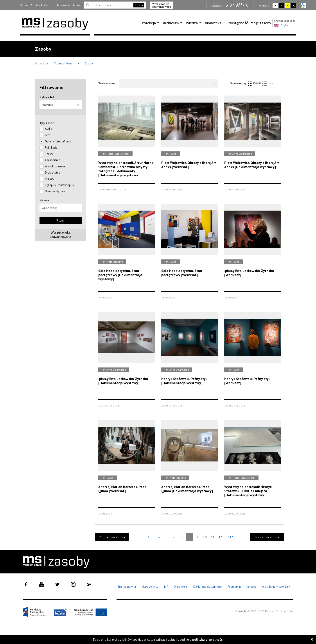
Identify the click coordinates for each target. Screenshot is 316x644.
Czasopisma (53, 160)
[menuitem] (151, 23)
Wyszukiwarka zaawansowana (162, 5)
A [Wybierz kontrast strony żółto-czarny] (288, 6)
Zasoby (89, 63)
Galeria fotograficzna (58, 141)
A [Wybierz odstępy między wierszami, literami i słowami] (247, 5)
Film (48, 135)
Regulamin (234, 587)
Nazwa (44, 200)
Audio (49, 129)
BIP (166, 587)
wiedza (192, 23)
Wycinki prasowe (55, 166)
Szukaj (139, 5)
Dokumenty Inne (55, 191)
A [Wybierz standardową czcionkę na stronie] (232, 5)
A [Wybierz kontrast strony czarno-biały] (281, 6)
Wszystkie (61, 105)
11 (213, 537)
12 (220, 537)
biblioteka (213, 23)
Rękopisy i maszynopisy (59, 185)
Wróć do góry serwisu (276, 587)
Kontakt (251, 587)
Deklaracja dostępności (208, 587)
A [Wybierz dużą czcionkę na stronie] (239, 5)
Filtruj (61, 221)
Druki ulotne (53, 173)
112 (230, 537)
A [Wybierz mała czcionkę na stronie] (227, 5)
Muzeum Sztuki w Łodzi (34, 5)
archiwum (171, 23)
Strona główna (64, 63)
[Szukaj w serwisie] (108, 5)
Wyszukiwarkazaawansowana (61, 235)
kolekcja (149, 23)
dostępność (238, 23)
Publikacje (51, 148)
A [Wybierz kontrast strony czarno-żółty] (294, 6)
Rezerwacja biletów (68, 5)
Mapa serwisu (150, 587)
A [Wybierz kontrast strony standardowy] (275, 6)
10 (205, 537)
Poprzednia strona (112, 537)
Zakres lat (47, 97)
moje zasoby (261, 23)
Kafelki (255, 83)
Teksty (49, 154)
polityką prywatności (208, 640)
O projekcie (181, 587)
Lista (268, 83)
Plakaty (49, 179)
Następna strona (267, 537)
